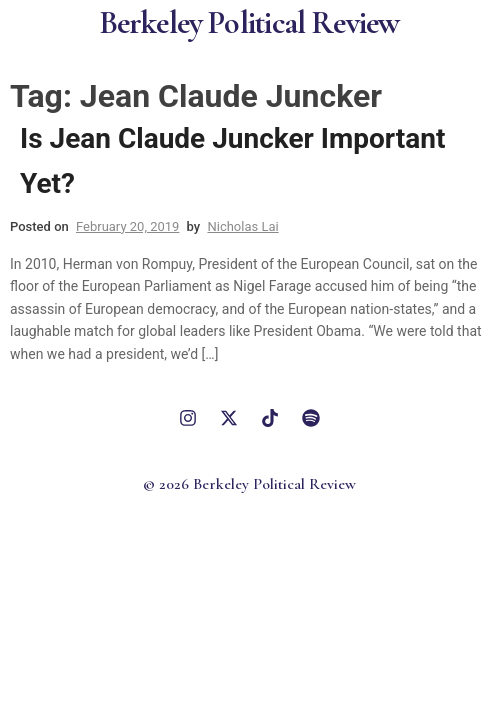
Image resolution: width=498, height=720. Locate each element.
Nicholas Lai (242, 226)
